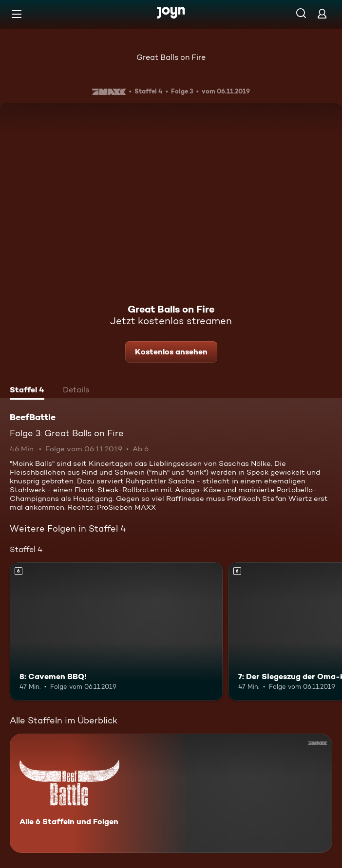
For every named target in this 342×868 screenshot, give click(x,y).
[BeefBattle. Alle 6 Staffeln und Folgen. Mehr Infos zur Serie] (171, 793)
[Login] (322, 13)
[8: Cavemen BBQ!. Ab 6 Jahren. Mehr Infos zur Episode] (116, 631)
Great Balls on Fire (171, 57)
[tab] (27, 391)
